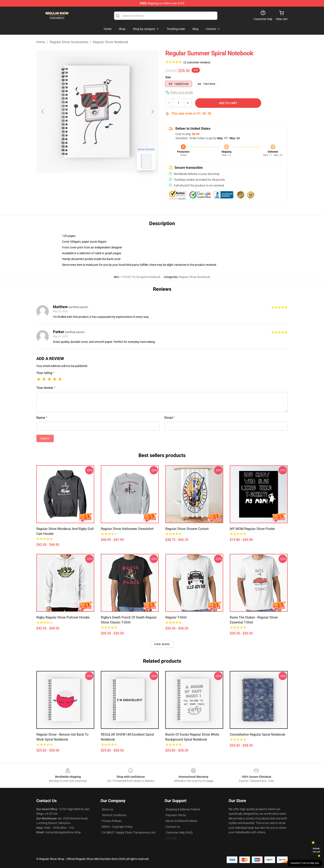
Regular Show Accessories (69, 42)
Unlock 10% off (316, 850)
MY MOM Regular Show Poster (252, 529)
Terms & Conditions (114, 815)
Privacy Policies (112, 821)
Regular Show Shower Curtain (187, 529)
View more (162, 644)
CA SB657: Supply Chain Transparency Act (129, 832)
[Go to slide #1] (87, 183)
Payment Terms (176, 815)
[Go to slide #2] (108, 183)
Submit (45, 438)
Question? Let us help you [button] (305, 863)
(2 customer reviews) (197, 62)
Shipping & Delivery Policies (183, 809)
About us (107, 809)
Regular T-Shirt (176, 617)
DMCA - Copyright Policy (117, 827)
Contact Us (173, 827)
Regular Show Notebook (111, 42)
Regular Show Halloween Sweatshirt (127, 529)
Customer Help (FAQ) (179, 832)
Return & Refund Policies (181, 821)
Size (168, 77)
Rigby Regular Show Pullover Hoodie (63, 617)
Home (41, 42)
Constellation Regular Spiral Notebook (257, 734)
